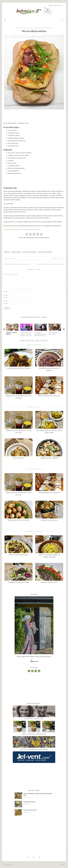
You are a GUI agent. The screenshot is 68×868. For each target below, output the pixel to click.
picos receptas (16, 252)
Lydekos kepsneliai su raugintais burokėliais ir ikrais (51, 264)
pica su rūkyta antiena (45, 252)
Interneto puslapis (6, 302)
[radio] (27, 234)
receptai (7, 252)
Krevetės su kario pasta (30, 810)
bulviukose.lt (10, 865)
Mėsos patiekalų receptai (24, 28)
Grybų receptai (34, 407)
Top (63, 865)
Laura (14, 259)
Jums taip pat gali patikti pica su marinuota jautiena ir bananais (22, 230)
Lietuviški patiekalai (34, 469)
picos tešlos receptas (29, 252)
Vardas (6, 291)
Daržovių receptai (34, 345)
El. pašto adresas (6, 296)
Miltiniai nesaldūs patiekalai (43, 28)
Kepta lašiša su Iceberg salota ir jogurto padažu (16, 264)
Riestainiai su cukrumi (29, 802)
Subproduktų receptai (34, 531)
